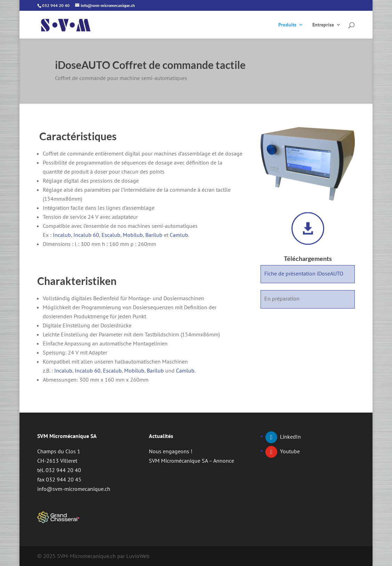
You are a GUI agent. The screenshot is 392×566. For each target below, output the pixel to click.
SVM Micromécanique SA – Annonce (191, 461)
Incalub (62, 235)
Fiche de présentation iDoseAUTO (304, 273)
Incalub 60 (86, 235)
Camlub (179, 235)
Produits (287, 25)
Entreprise (323, 25)
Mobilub (133, 235)
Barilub (154, 235)
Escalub (111, 235)
